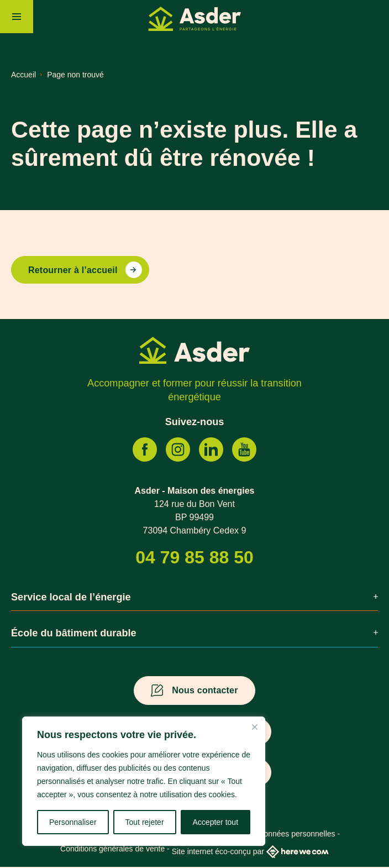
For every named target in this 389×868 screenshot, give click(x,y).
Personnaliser (73, 822)
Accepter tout (216, 822)
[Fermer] (255, 727)
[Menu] (17, 17)
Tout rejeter (145, 822)
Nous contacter (205, 691)
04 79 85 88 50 (195, 558)
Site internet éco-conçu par (250, 853)
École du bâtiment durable (195, 634)
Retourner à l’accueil (73, 271)
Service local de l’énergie (195, 598)
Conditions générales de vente (112, 850)
